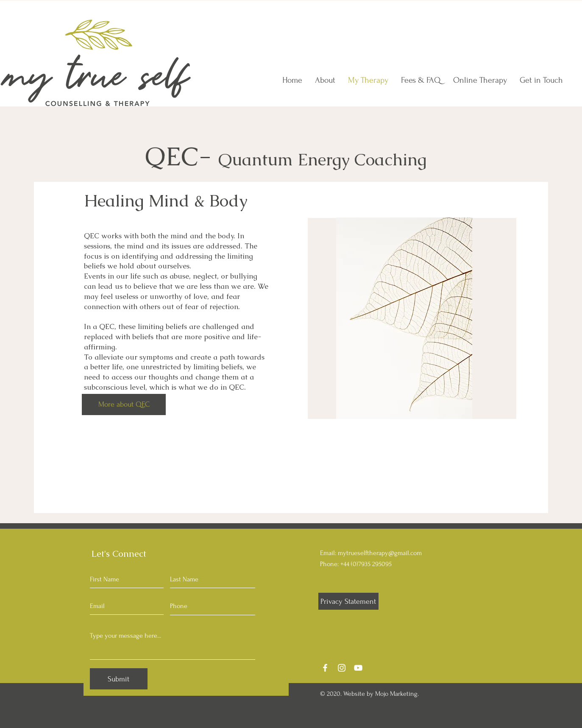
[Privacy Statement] (348, 601)
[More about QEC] (124, 404)
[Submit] (119, 679)
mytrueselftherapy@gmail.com (380, 553)
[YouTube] (358, 668)
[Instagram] (342, 668)
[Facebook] (325, 668)
